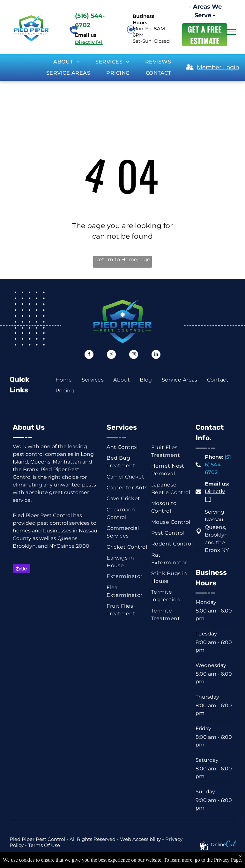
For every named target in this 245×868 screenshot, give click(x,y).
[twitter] (111, 355)
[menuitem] (66, 62)
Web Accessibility (140, 839)
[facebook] (89, 355)
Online (218, 844)
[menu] (231, 32)
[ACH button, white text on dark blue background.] (63, 586)
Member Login (218, 67)
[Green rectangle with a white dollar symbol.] (22, 586)
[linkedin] (156, 355)
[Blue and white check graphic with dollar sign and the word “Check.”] (42, 586)
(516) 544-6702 (218, 465)
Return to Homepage (123, 260)
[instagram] (134, 355)
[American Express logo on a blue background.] (83, 569)
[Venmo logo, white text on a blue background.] (83, 586)
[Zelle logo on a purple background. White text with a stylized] (22, 569)
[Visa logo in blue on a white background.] (63, 569)
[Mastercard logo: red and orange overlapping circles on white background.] (42, 569)
